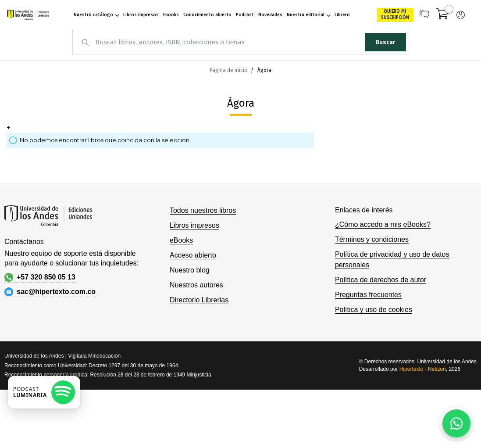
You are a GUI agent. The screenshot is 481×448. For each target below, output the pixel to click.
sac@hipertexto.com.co (50, 292)
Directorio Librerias (199, 300)
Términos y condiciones (372, 239)
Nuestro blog (190, 270)
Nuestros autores (196, 285)
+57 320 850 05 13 (40, 277)
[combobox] (241, 42)
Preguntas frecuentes (368, 295)
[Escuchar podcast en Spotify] (44, 392)
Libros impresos (194, 225)
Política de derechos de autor (381, 280)
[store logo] (27, 15)
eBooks (181, 240)
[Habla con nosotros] (456, 423)
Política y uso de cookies (374, 310)
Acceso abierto (193, 255)
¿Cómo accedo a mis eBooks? (383, 224)
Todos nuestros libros (203, 210)
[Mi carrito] (442, 15)
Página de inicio (229, 70)
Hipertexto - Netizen (423, 369)
